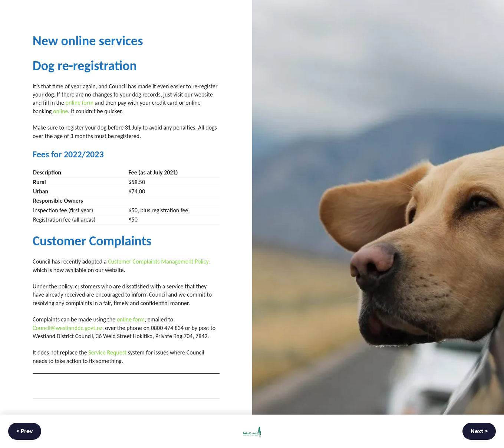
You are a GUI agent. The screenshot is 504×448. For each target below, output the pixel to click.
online (61, 111)
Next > (479, 432)
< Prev (25, 432)
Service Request (107, 352)
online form (80, 103)
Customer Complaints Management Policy (158, 261)
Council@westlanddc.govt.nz (67, 328)
